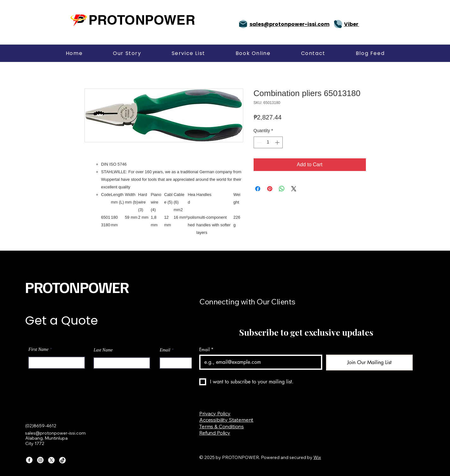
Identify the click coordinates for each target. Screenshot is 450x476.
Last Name (103, 350)
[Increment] (278, 142)
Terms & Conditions (222, 426)
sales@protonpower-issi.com (55, 433)
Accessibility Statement (226, 420)
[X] (51, 460)
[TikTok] (62, 460)
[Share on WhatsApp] (282, 189)
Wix (317, 457)
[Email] (259, 362)
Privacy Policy (215, 413)
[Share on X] (294, 189)
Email (165, 350)
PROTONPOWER (77, 287)
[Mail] (243, 24)
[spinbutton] (268, 142)
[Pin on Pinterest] (270, 189)
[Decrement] (259, 142)
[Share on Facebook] (258, 189)
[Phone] (338, 24)
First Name (38, 350)
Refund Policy (215, 433)
